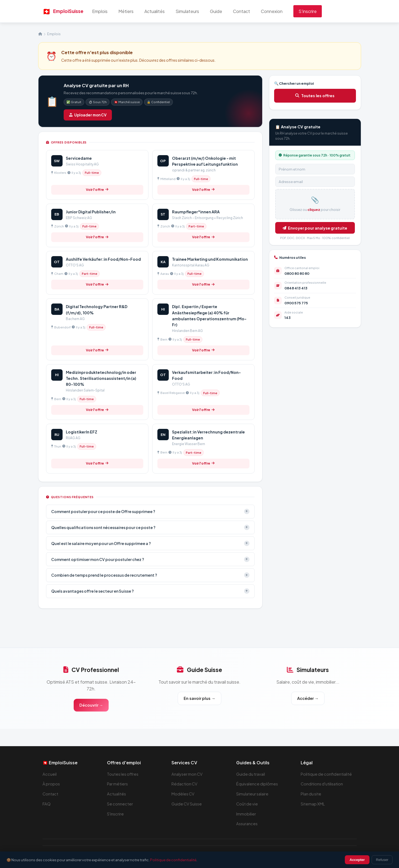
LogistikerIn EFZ (82, 432)
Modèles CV (184, 794)
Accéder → (308, 699)
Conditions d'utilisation (323, 784)
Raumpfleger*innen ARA (196, 212)
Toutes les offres (315, 96)
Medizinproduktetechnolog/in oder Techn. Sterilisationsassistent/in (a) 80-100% (101, 378)
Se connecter (120, 805)
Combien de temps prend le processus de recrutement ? (150, 575)
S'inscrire (314, 11)
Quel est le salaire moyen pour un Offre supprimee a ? (150, 543)
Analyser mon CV (188, 775)
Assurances (247, 824)
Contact (248, 11)
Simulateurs (194, 11)
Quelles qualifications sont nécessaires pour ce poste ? (150, 527)
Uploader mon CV (88, 115)
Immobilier (246, 815)
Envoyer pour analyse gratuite (315, 228)
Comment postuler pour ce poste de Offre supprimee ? (150, 511)
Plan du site (312, 794)
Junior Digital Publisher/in (91, 212)
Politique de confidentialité (327, 775)
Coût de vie (247, 805)
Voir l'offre (97, 190)
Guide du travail (251, 775)
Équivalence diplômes (258, 784)
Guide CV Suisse (187, 805)
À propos (51, 784)
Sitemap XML (314, 805)
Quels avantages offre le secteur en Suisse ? (150, 591)
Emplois (107, 11)
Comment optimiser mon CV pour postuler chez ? (150, 559)
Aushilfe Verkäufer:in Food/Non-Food (103, 259)
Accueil (50, 775)
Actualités (161, 11)
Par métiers (118, 784)
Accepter (357, 860)
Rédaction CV (185, 784)
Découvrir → (91, 705)
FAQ (47, 805)
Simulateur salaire (253, 794)
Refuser (382, 860)
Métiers (133, 11)
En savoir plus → (199, 699)
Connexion (278, 11)
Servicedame (79, 158)
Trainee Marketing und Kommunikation (210, 259)
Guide (223, 11)
